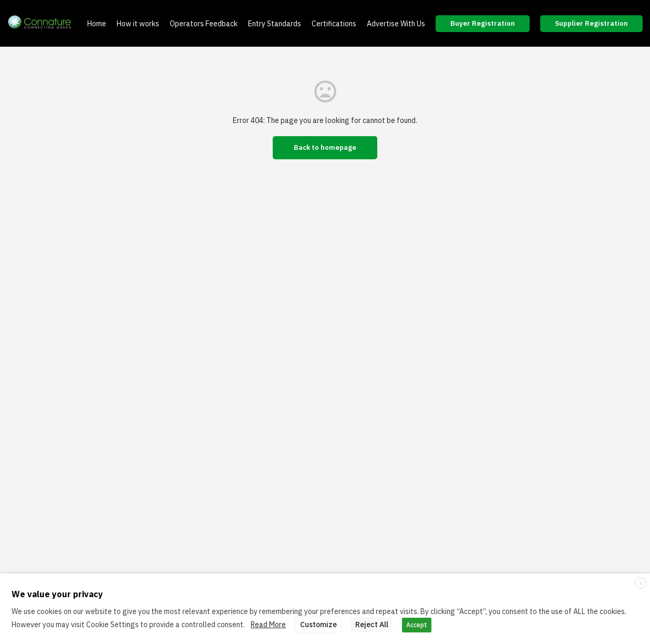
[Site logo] (41, 24)
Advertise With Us (396, 24)
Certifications (334, 24)
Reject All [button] (372, 625)
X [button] (641, 583)
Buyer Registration (483, 23)
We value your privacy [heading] (57, 594)
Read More (268, 625)
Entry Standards (275, 24)
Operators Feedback (204, 24)
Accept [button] (417, 625)
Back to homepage (325, 147)
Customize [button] (318, 625)
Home (97, 24)
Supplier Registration (591, 23)
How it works (138, 24)
